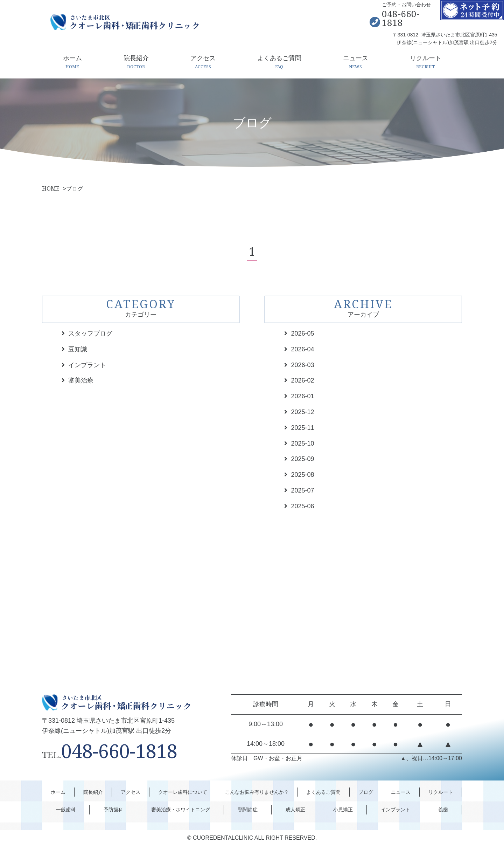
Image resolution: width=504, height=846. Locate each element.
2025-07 (302, 490)
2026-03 (302, 365)
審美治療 (81, 380)
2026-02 (302, 380)
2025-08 (302, 475)
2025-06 (302, 506)
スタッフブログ (90, 333)
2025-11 (302, 428)
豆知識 (78, 349)
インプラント (87, 365)
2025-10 (302, 443)
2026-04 (302, 349)
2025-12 (302, 412)
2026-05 (302, 333)
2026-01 (302, 396)
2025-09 (302, 459)
